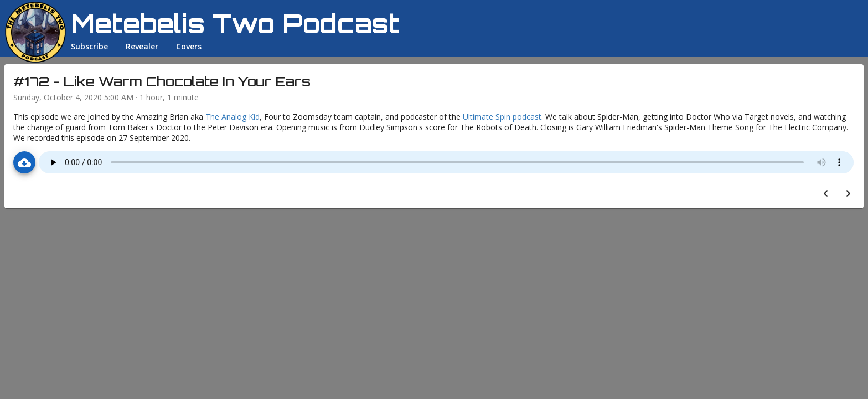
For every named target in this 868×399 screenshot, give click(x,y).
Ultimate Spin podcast (502, 117)
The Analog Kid (232, 117)
